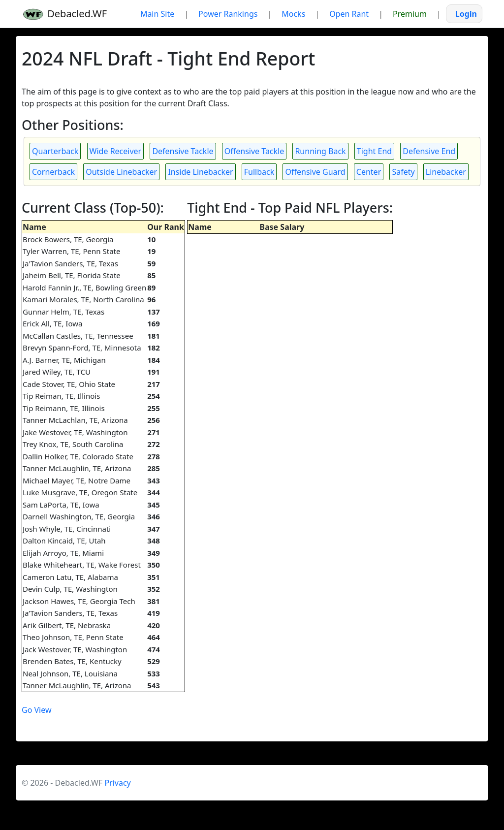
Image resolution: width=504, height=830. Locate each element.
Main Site (157, 14)
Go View (37, 710)
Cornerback (53, 172)
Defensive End (429, 151)
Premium (410, 14)
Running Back (320, 151)
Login (466, 14)
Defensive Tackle (183, 151)
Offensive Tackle (254, 151)
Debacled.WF (64, 14)
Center (369, 172)
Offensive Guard (315, 172)
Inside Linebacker (200, 172)
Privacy (117, 783)
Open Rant (349, 14)
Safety (403, 172)
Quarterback (55, 151)
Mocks (293, 14)
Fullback (259, 172)
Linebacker (446, 172)
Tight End (374, 151)
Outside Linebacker (121, 172)
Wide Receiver (116, 151)
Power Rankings (228, 14)
